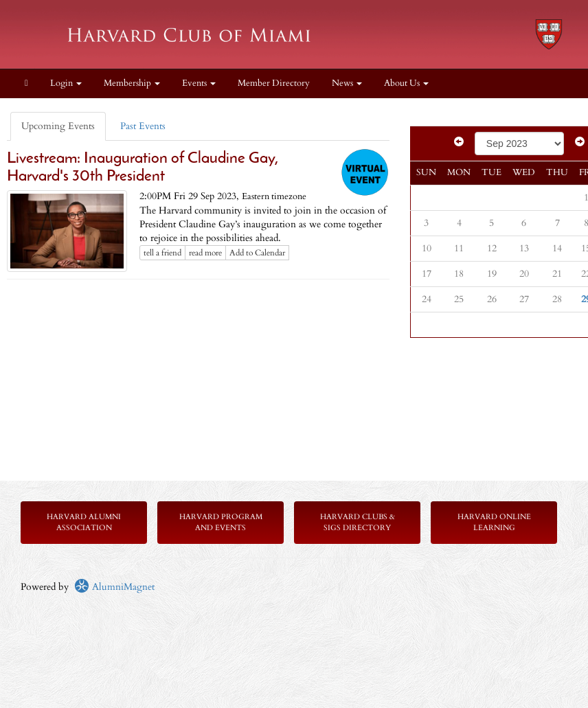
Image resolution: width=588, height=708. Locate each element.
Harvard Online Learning (494, 522)
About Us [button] (406, 83)
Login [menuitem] (66, 83)
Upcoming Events (58, 126)
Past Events (143, 126)
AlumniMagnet (114, 587)
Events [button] (199, 83)
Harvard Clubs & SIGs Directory (358, 522)
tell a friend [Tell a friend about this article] (162, 253)
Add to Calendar (257, 253)
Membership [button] (132, 83)
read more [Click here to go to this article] (205, 253)
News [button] (347, 83)
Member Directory (274, 83)
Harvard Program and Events (221, 522)
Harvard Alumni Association (84, 522)
